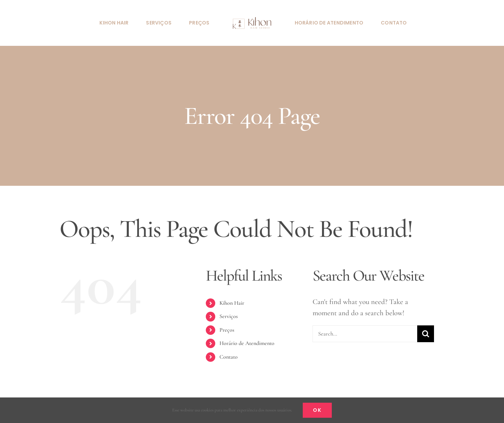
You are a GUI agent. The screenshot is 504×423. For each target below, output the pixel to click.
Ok (317, 410)
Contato (229, 357)
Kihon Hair (232, 303)
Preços (227, 330)
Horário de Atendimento (247, 343)
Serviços (229, 316)
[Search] (426, 334)
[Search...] (365, 334)
